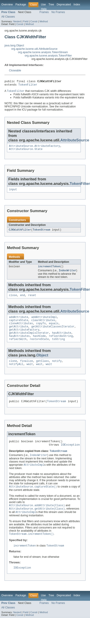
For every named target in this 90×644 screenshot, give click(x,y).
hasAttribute (62, 340)
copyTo (41, 329)
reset (32, 299)
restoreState (39, 347)
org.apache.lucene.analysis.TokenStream (43, 52)
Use (43, 5)
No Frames (58, 12)
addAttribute (19, 322)
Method (44, 21)
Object (42, 363)
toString (58, 347)
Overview (7, 5)
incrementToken (49, 270)
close (13, 299)
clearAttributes (43, 325)
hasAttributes (19, 343)
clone (13, 369)
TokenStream (42, 233)
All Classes (8, 17)
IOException (70, 455)
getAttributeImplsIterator (29, 340)
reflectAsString (61, 343)
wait (30, 373)
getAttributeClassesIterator (53, 333)
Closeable (15, 70)
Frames (44, 12)
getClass (43, 369)
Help (44, 9)
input (13, 192)
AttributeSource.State (26, 152)
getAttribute (19, 333)
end (23, 299)
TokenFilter (28, 86)
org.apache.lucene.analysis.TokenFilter (48, 56)
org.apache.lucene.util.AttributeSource (34, 49)
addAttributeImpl (44, 322)
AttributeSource (75, 142)
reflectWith (18, 347)
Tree (51, 5)
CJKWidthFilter (20, 233)
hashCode (39, 343)
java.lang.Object (14, 45)
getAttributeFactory (24, 336)
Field (26, 21)
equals (54, 329)
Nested (17, 21)
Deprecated (64, 5)
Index (77, 5)
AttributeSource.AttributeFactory (34, 148)
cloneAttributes (21, 329)
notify (57, 369)
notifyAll (16, 373)
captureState (19, 325)
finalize (27, 369)
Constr (34, 21)
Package (21, 5)
